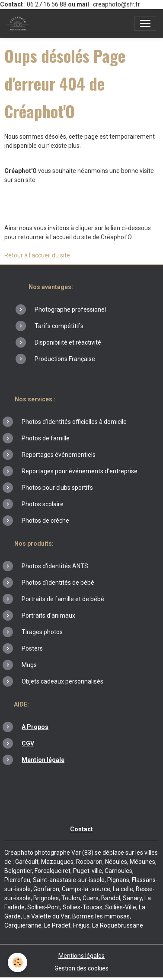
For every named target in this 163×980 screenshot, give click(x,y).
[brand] (20, 23)
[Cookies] (18, 962)
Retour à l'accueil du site (37, 255)
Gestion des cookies (81, 968)
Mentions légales (81, 956)
